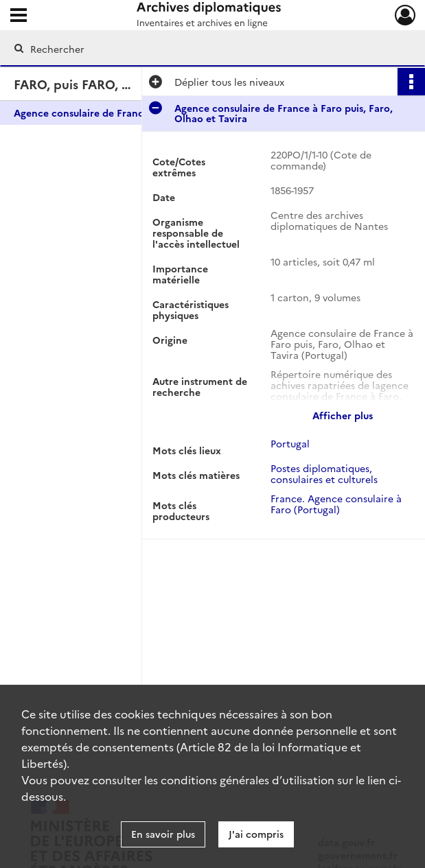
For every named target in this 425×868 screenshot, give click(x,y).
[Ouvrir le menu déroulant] (19, 16)
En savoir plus (163, 834)
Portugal (290, 443)
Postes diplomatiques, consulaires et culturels (324, 473)
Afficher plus (343, 415)
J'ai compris (256, 834)
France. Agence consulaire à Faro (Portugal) (336, 504)
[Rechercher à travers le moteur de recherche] (198, 49)
